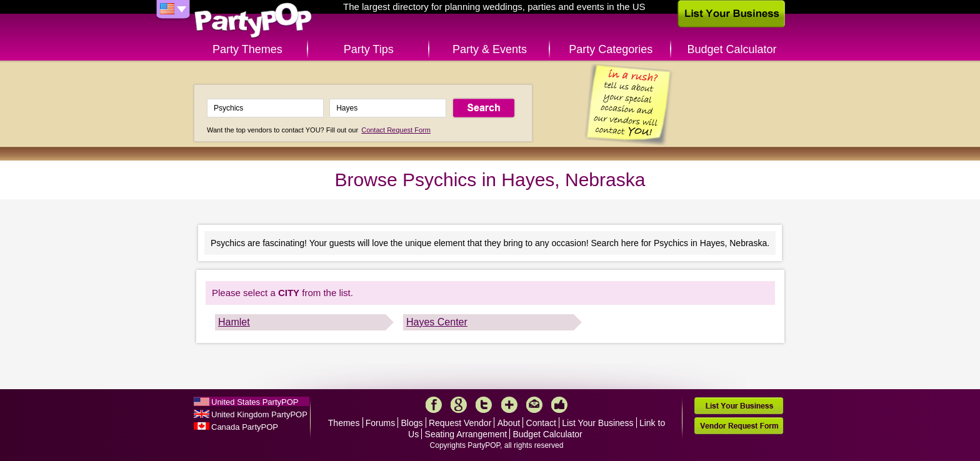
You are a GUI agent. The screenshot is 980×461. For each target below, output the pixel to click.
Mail (534, 405)
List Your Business (597, 423)
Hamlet (234, 322)
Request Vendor (460, 423)
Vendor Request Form (739, 426)
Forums (380, 423)
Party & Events (490, 49)
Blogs (412, 423)
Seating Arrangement (466, 434)
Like (559, 405)
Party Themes (247, 49)
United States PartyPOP (255, 402)
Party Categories (611, 49)
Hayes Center (437, 322)
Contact (541, 423)
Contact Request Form (396, 130)
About (509, 423)
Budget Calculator (732, 49)
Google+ (459, 405)
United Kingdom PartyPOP (259, 414)
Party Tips (369, 49)
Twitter (484, 405)
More (509, 405)
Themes (344, 423)
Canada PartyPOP (245, 427)
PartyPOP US (253, 21)
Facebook (434, 405)
